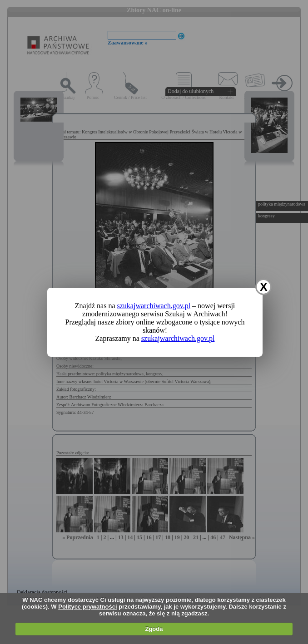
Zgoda (154, 629)
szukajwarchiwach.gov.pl (154, 306)
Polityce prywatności (87, 607)
